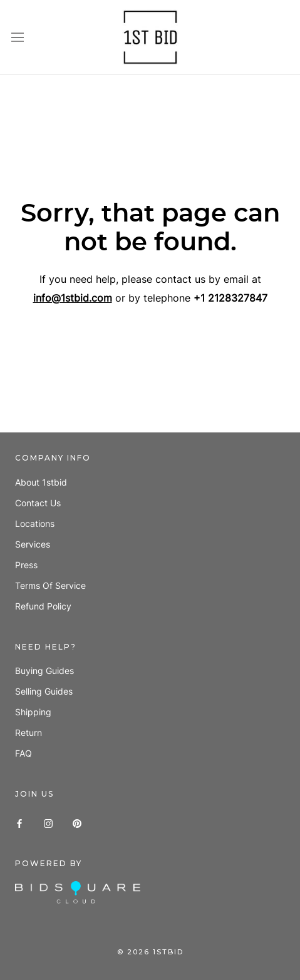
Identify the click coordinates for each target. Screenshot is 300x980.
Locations (35, 523)
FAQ (23, 753)
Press (26, 565)
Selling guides (44, 691)
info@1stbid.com (73, 298)
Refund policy (43, 606)
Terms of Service (50, 585)
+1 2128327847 (230, 298)
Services (33, 544)
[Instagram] (48, 822)
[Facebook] (19, 822)
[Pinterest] (77, 822)
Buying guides (44, 671)
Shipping (33, 712)
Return (28, 732)
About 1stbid (41, 482)
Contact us (38, 503)
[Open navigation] (18, 37)
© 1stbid (150, 952)
